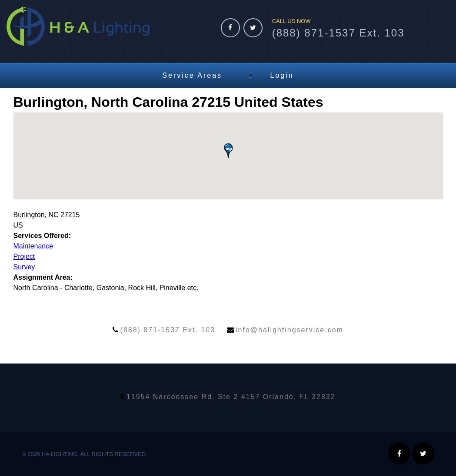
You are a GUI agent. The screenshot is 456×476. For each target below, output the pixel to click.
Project (24, 256)
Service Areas (192, 75)
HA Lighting (78, 26)
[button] (228, 151)
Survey (24, 267)
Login (282, 75)
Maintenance (33, 246)
